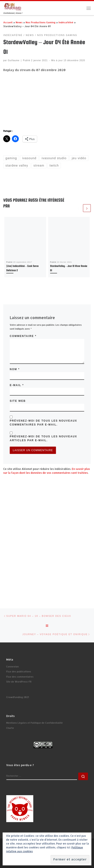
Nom (15, 369)
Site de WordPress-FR (19, 682)
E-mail (17, 385)
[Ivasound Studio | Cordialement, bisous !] (13, 6)
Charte (10, 728)
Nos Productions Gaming (40, 22)
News (19, 22)
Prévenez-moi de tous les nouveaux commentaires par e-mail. (43, 423)
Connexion (13, 667)
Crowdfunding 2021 (18, 697)
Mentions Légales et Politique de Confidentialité (35, 723)
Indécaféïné (66, 22)
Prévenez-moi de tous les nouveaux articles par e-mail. (43, 438)
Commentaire (23, 336)
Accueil (8, 22)
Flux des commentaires (20, 677)
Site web (18, 401)
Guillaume (14, 60)
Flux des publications (19, 672)
